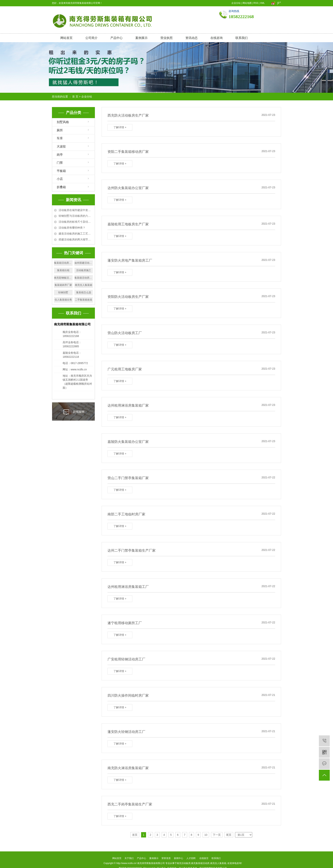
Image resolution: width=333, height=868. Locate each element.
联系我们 (242, 38)
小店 (60, 179)
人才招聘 (191, 858)
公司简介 (91, 38)
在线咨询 (217, 38)
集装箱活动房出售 (63, 263)
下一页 (217, 835)
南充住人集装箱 (84, 285)
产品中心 (116, 38)
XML (262, 3)
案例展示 (141, 38)
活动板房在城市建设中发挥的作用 (76, 210)
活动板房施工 (84, 270)
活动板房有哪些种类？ (72, 228)
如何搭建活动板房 (84, 263)
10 (206, 835)
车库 (60, 138)
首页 (135, 835)
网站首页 (66, 38)
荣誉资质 (166, 858)
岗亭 (60, 155)
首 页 (75, 97)
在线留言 (204, 858)
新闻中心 (179, 858)
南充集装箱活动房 (200, 863)
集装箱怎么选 (84, 292)
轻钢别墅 (63, 292)
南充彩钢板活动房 (63, 278)
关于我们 (129, 858)
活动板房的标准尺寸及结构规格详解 (76, 222)
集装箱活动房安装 (84, 278)
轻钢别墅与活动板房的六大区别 (76, 216)
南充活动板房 (184, 863)
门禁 (60, 163)
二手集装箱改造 (84, 300)
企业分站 (236, 3)
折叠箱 (61, 187)
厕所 (60, 130)
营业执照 (166, 38)
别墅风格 (63, 122)
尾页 (229, 835)
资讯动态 (192, 38)
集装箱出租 (63, 270)
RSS (256, 3)
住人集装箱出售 (63, 300)
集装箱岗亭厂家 (63, 285)
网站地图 (247, 3)
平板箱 (61, 171)
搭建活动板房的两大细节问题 (76, 239)
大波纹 (61, 146)
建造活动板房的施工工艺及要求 (76, 234)
